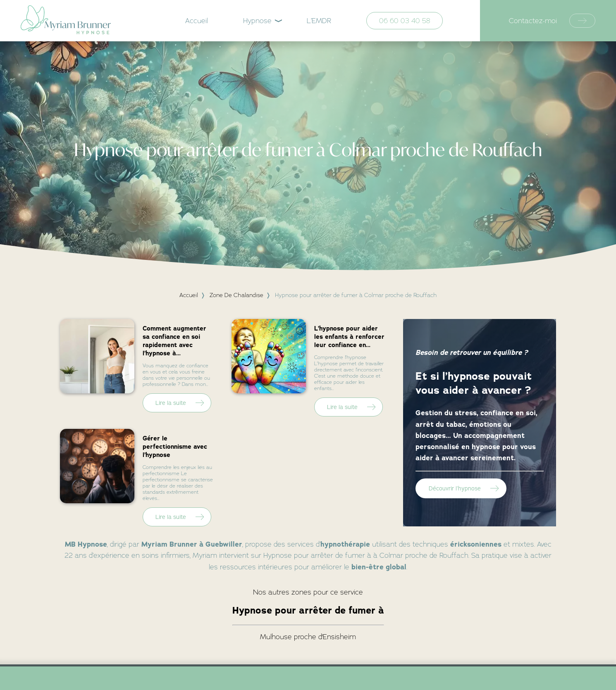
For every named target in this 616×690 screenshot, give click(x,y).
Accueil (197, 21)
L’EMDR (319, 21)
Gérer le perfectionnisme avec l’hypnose (175, 447)
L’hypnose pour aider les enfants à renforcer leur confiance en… (349, 337)
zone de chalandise (236, 295)
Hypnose (257, 21)
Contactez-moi (552, 21)
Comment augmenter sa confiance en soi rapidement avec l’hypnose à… (174, 341)
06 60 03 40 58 (405, 21)
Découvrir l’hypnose (455, 488)
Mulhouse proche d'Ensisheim (308, 637)
